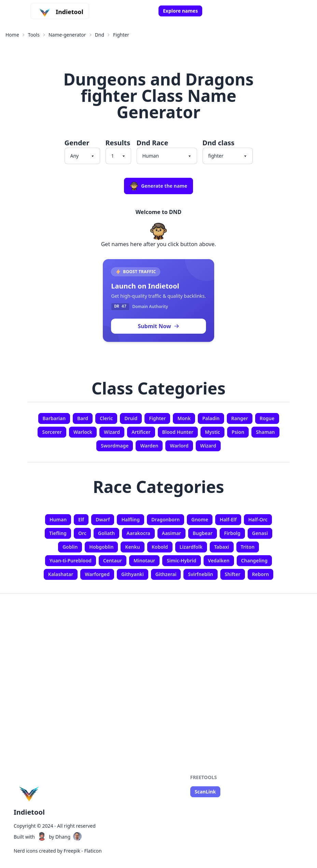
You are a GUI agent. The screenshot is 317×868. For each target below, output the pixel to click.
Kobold (160, 547)
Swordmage (115, 446)
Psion (238, 432)
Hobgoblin (101, 547)
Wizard (112, 432)
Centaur (113, 560)
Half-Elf (228, 519)
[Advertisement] (158, 658)
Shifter (233, 574)
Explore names (180, 11)
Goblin (70, 547)
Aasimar (171, 533)
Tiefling (58, 533)
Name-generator (67, 35)
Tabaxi (222, 547)
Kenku (132, 547)
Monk (184, 418)
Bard (83, 418)
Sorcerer (52, 432)
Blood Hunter (178, 432)
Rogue (267, 418)
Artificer (141, 432)
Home (12, 35)
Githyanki (133, 574)
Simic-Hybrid (181, 560)
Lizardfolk (191, 547)
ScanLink (205, 792)
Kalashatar (61, 574)
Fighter (121, 35)
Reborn (261, 574)
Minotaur (144, 560)
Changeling (254, 560)
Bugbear (203, 533)
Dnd (100, 35)
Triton (248, 547)
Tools (34, 35)
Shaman (265, 432)
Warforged (97, 574)
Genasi (260, 533)
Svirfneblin (200, 574)
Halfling (130, 519)
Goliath (107, 533)
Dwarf (103, 519)
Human (58, 519)
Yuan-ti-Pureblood (71, 560)
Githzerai (166, 574)
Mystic (212, 432)
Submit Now (158, 326)
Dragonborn (166, 519)
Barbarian (54, 418)
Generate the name (158, 186)
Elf (81, 519)
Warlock (83, 432)
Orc (82, 533)
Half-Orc (258, 519)
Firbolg (232, 533)
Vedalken (219, 560)
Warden (149, 446)
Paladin (211, 418)
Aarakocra (138, 533)
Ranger (240, 418)
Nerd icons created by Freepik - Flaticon (58, 851)
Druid (131, 418)
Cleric (106, 418)
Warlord (179, 446)
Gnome (200, 519)
